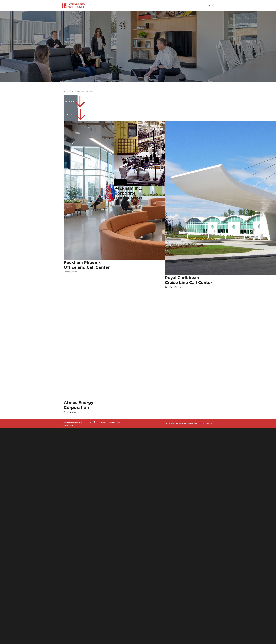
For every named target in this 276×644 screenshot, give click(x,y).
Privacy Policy (69, 425)
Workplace (80, 91)
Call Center (90, 91)
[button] (213, 6)
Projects (72, 91)
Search (103, 422)
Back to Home (115, 422)
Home (66, 91)
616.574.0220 (207, 423)
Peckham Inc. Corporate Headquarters (129, 193)
